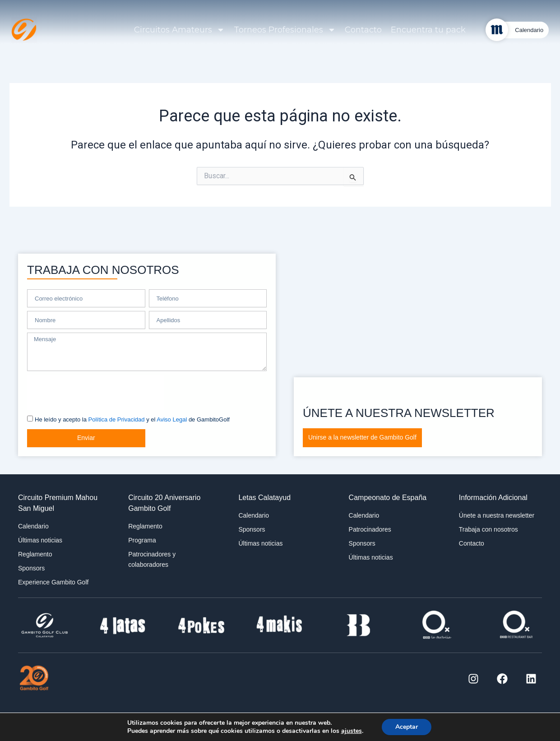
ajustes (351, 731)
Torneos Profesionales (285, 30)
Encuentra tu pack (428, 30)
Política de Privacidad (117, 419)
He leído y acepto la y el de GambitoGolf (132, 419)
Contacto (363, 30)
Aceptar (407, 727)
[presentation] (96, 392)
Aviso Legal (172, 419)
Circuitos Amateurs (179, 30)
